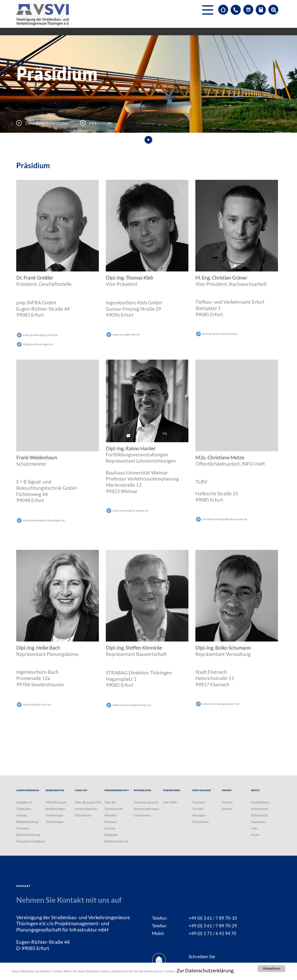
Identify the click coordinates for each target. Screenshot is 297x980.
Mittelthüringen (56, 802)
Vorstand (110, 822)
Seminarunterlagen (146, 809)
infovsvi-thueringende (38, 344)
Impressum (258, 822)
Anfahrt (227, 809)
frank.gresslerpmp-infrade (40, 335)
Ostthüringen (55, 815)
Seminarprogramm (146, 802)
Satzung (22, 815)
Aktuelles (111, 815)
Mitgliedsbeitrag (27, 822)
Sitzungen (199, 815)
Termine (198, 809)
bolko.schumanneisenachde (220, 704)
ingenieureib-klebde (126, 334)
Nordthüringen (55, 809)
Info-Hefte (170, 802)
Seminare (199, 802)
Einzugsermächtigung (31, 841)
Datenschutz (260, 815)
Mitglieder (111, 835)
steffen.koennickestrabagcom (132, 705)
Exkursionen (83, 815)
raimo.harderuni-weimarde (130, 511)
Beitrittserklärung (28, 835)
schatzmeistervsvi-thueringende (44, 520)
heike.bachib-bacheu (37, 704)
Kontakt (227, 802)
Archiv (255, 835)
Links (255, 828)
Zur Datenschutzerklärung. (205, 970)
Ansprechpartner (86, 809)
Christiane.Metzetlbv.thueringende (225, 519)
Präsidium (23, 828)
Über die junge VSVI (88, 802)
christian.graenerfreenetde (220, 334)
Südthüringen (55, 822)
